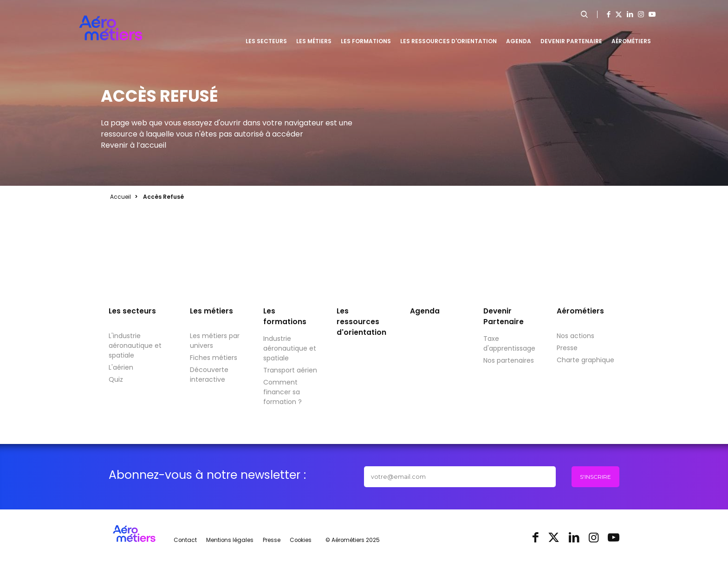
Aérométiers (631, 41)
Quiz (116, 379)
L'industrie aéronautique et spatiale (135, 346)
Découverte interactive (209, 375)
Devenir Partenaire (571, 41)
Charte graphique (585, 360)
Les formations (366, 41)
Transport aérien (290, 370)
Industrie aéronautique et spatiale (290, 348)
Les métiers (314, 41)
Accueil (120, 197)
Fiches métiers (214, 358)
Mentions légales (230, 540)
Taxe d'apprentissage (509, 343)
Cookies (301, 540)
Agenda (519, 41)
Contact (185, 540)
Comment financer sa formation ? (283, 392)
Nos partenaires (509, 360)
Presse (567, 348)
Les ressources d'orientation (448, 41)
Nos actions (575, 336)
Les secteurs (266, 41)
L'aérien (121, 367)
